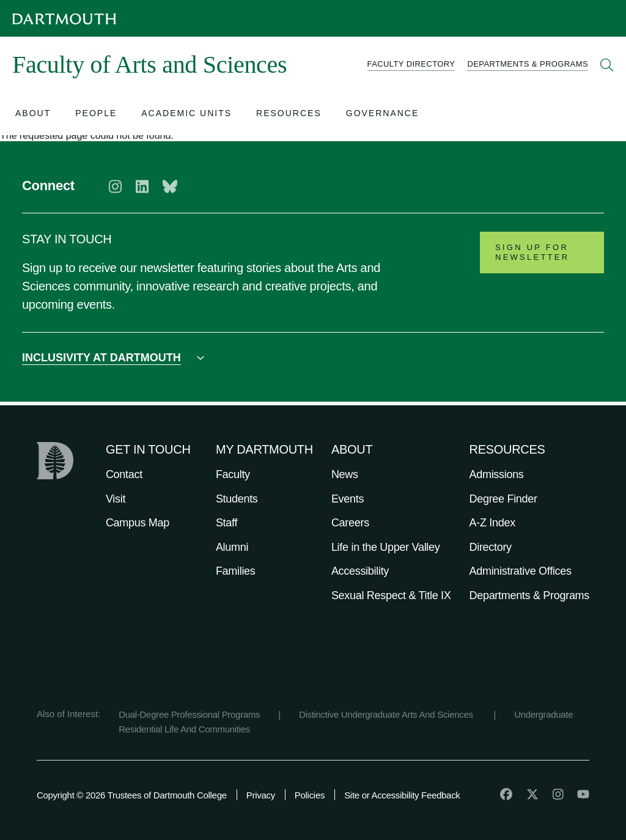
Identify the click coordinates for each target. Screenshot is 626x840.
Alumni (232, 547)
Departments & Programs (529, 595)
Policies (310, 795)
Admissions (497, 474)
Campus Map (138, 523)
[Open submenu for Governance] (383, 115)
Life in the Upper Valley (386, 547)
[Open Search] (607, 65)
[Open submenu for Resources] (289, 115)
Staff (226, 523)
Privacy (261, 795)
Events (348, 499)
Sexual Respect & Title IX (391, 595)
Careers (350, 523)
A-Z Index (492, 523)
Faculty (233, 474)
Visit (116, 499)
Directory (491, 547)
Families (236, 571)
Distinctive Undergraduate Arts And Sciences (387, 714)
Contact (124, 474)
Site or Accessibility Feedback (402, 795)
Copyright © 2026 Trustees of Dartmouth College (132, 795)
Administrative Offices (521, 571)
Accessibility (360, 571)
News (345, 474)
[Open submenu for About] (33, 115)
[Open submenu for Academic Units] (186, 115)
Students (237, 499)
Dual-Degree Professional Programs (189, 714)
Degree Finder (503, 499)
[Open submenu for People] (96, 115)
